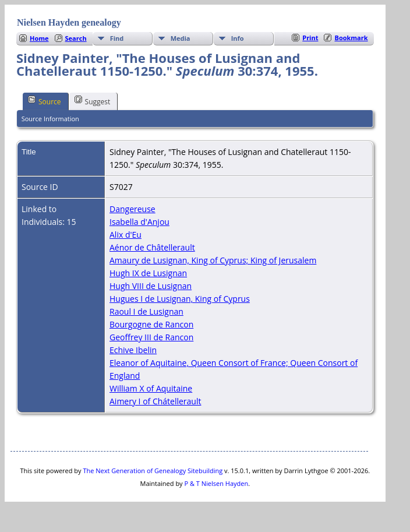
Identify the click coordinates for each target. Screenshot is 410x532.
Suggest (93, 101)
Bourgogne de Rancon (151, 324)
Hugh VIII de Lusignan (151, 286)
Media (181, 38)
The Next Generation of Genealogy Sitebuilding (153, 471)
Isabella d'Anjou (139, 222)
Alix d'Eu (126, 235)
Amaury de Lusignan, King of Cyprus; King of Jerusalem (213, 260)
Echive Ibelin (133, 350)
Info (238, 38)
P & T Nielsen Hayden (216, 483)
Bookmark (351, 38)
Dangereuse (132, 209)
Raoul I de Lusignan (146, 311)
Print (310, 38)
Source (45, 101)
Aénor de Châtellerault (152, 247)
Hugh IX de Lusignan (148, 273)
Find (117, 38)
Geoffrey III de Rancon (151, 337)
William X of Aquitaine (151, 388)
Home (39, 38)
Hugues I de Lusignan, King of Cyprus (180, 299)
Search (76, 38)
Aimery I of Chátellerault (155, 401)
